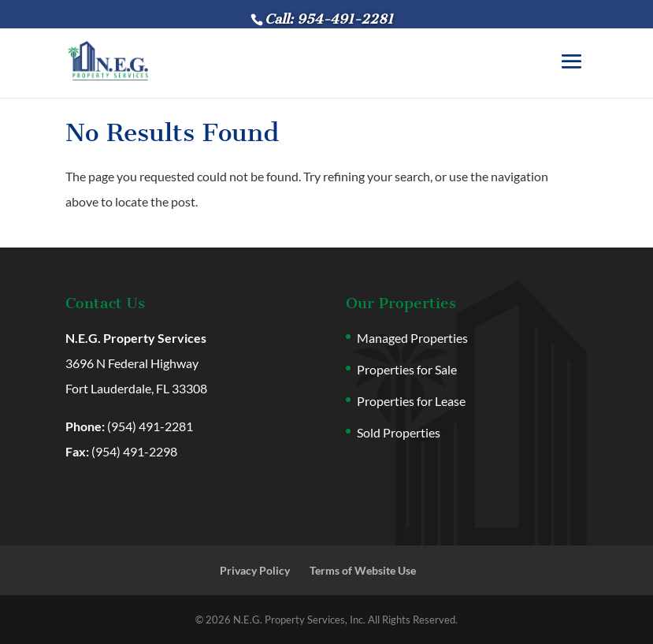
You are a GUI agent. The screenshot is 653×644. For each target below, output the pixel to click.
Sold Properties (399, 432)
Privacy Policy (255, 570)
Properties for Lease (411, 401)
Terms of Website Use (363, 570)
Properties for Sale (407, 369)
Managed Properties (412, 338)
